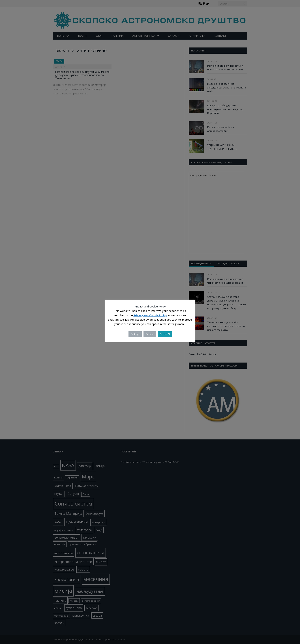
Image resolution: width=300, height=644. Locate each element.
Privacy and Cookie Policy (150, 315)
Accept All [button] (165, 334)
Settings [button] (135, 334)
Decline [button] (150, 334)
